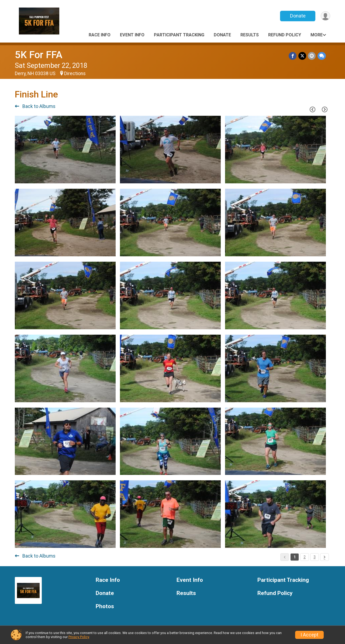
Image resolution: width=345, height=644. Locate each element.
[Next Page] (325, 109)
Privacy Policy (79, 637)
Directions (75, 73)
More (317, 35)
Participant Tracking (179, 35)
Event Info (132, 35)
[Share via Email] (312, 56)
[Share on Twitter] (303, 56)
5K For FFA (39, 55)
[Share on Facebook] (293, 56)
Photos (105, 606)
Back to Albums (35, 106)
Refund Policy (285, 35)
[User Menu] (325, 16)
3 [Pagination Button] (315, 557)
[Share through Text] (322, 56)
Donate (297, 16)
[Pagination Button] (325, 557)
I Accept (309, 635)
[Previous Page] (312, 109)
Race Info (100, 35)
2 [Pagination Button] (305, 557)
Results (250, 35)
